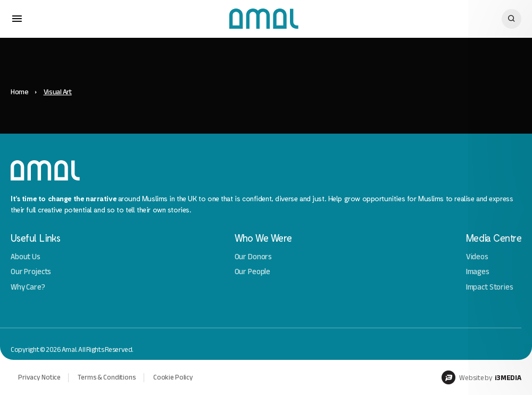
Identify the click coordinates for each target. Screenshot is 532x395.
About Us (26, 257)
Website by (481, 377)
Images (478, 272)
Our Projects (31, 272)
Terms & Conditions (107, 377)
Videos (477, 257)
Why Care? (28, 287)
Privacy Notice (39, 377)
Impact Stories (490, 287)
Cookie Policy (173, 377)
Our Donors (253, 257)
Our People (253, 272)
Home (20, 92)
